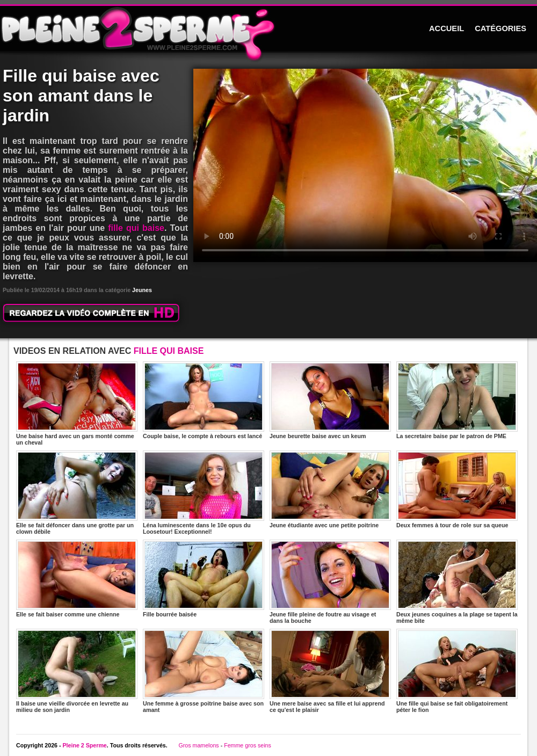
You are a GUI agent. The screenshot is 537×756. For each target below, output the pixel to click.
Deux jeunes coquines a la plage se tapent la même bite (457, 582)
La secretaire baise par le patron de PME (457, 400)
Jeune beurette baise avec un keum (330, 400)
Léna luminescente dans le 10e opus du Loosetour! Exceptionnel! (204, 493)
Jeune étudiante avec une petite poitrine (330, 489)
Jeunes (142, 290)
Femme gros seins (248, 745)
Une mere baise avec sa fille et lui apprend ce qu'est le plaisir (330, 671)
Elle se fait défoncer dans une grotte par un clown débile (77, 493)
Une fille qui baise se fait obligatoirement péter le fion (457, 671)
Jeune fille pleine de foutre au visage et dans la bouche (330, 582)
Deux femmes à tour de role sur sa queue (457, 489)
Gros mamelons (198, 745)
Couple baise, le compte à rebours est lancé (204, 400)
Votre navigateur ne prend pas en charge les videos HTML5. (365, 165)
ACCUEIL (447, 28)
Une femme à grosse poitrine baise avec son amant (204, 671)
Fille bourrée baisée (204, 579)
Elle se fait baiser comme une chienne (77, 579)
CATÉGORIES (500, 28)
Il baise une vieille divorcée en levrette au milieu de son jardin (77, 671)
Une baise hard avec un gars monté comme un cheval (77, 404)
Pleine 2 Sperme (84, 745)
